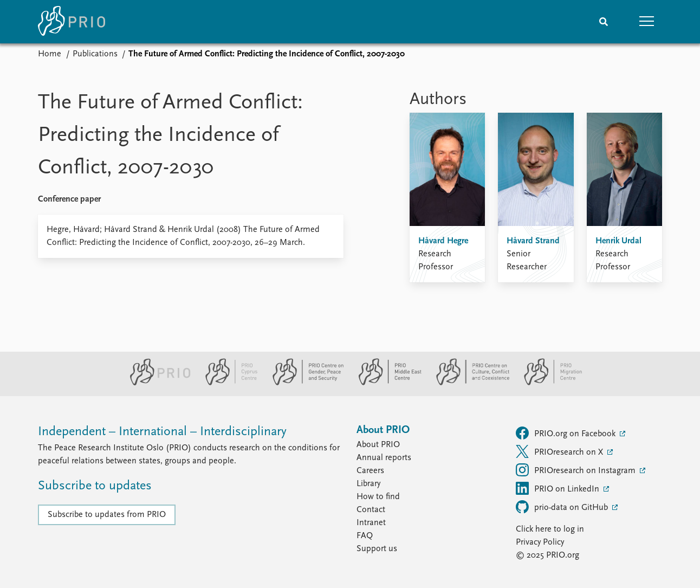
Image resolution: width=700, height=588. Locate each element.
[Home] (72, 22)
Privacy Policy (540, 542)
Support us (377, 549)
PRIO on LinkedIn (559, 488)
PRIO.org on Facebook (567, 433)
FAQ (365, 536)
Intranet (371, 523)
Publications (95, 54)
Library (368, 484)
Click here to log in (550, 529)
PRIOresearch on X (560, 451)
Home (50, 54)
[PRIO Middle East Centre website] (385, 383)
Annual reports (384, 458)
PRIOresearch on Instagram (577, 470)
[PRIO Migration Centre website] (547, 383)
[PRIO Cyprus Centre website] (227, 383)
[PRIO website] (156, 383)
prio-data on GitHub (563, 507)
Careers (370, 471)
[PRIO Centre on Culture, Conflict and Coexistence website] (468, 383)
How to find (378, 497)
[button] (647, 22)
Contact (371, 510)
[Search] (604, 22)
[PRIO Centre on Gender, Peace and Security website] (304, 383)
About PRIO (378, 445)
